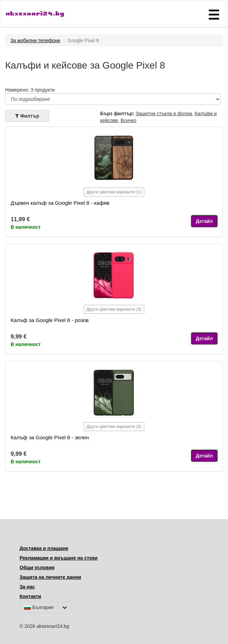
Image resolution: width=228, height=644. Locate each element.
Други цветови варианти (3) (114, 309)
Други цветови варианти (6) (114, 427)
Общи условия (37, 568)
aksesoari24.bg (35, 14)
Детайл (204, 221)
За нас (27, 587)
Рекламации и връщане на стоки (59, 558)
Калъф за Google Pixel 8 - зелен (50, 437)
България (39, 607)
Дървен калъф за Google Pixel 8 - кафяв (60, 203)
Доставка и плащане (44, 548)
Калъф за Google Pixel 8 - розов (50, 320)
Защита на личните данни (50, 577)
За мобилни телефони (35, 40)
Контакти (30, 596)
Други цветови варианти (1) (114, 192)
